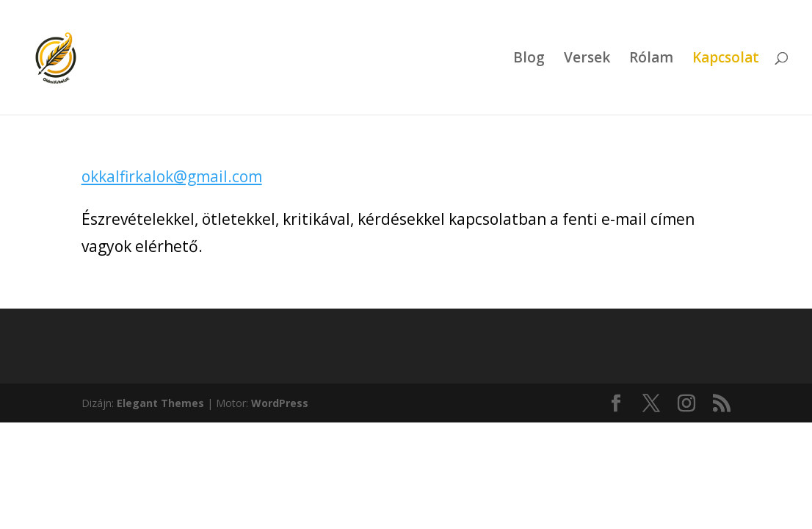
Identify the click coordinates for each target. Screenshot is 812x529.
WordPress (280, 403)
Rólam (651, 60)
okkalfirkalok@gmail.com (172, 176)
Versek (587, 60)
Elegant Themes (160, 403)
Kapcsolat (726, 60)
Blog (529, 60)
